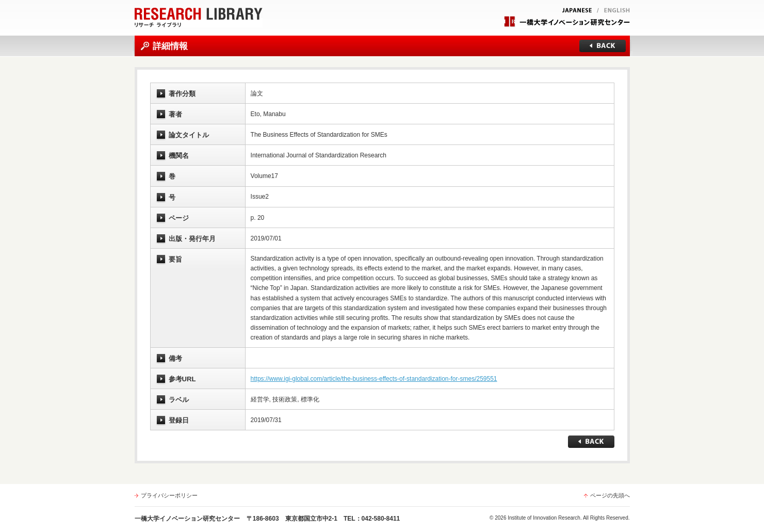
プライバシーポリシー (169, 495)
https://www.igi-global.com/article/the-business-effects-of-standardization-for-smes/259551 (374, 379)
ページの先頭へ (610, 495)
